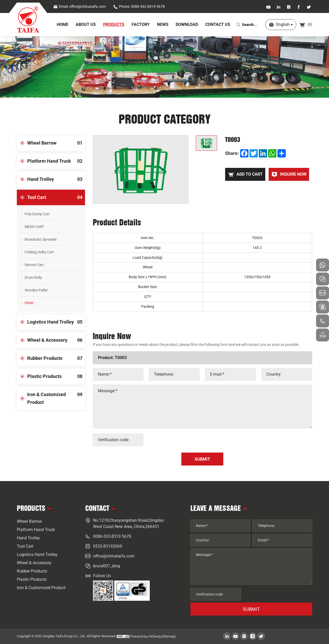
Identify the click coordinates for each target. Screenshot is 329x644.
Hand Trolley (56, 179)
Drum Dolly (33, 277)
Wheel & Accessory (56, 340)
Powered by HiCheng (145, 636)
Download (187, 24)
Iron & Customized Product (56, 396)
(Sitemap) (169, 636)
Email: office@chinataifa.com (79, 6)
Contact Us (218, 24)
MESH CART (34, 227)
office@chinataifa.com (114, 556)
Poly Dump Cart (37, 214)
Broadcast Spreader (41, 239)
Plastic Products (56, 376)
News (163, 24)
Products (114, 24)
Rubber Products (56, 358)
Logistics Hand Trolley (56, 322)
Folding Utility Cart (39, 252)
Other (29, 303)
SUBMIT (251, 609)
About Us (86, 24)
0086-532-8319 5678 (112, 536)
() (306, 24)
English (283, 24)
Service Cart (34, 265)
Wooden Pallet (36, 290)
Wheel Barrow (56, 143)
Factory (141, 24)
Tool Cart (56, 197)
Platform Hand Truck (56, 161)
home (63, 24)
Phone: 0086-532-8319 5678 (139, 6)
